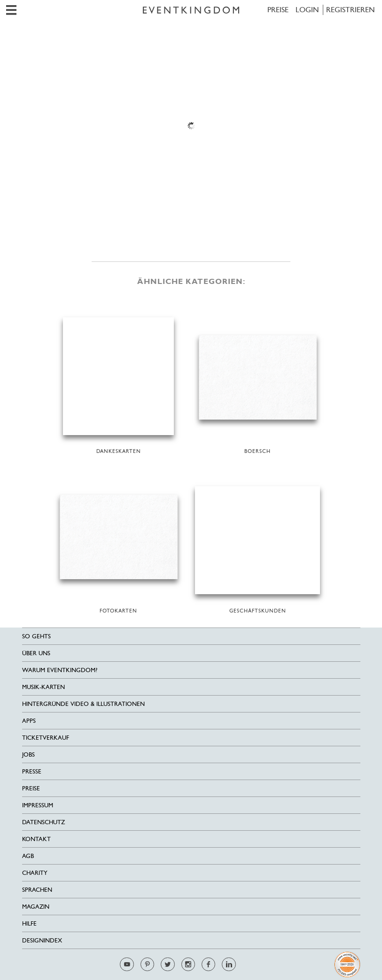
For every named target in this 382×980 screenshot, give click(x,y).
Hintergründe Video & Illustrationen (83, 704)
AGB (28, 856)
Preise (278, 10)
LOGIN (307, 10)
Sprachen (37, 890)
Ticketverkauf (46, 738)
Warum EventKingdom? (60, 670)
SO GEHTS (36, 636)
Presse (32, 771)
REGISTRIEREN (351, 10)
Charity (35, 873)
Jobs (28, 754)
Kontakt (36, 839)
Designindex (42, 940)
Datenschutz (43, 822)
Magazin (36, 907)
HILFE (29, 923)
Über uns (36, 653)
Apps (29, 721)
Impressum (38, 805)
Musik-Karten (43, 687)
